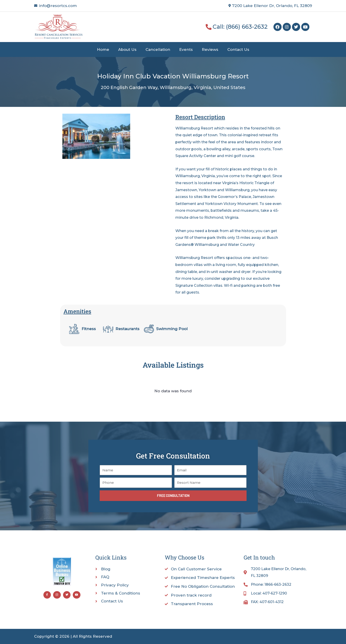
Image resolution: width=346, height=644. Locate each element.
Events (186, 49)
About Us (127, 49)
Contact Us (238, 49)
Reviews (210, 49)
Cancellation (158, 49)
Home (103, 49)
